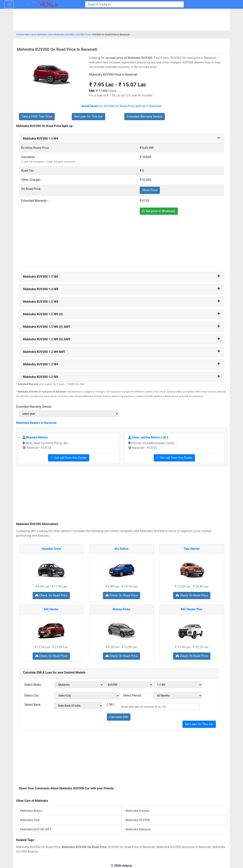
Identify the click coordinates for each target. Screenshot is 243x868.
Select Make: (33, 685)
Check (113, 91)
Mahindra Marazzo (138, 829)
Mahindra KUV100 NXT (36, 829)
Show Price (150, 190)
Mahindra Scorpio (137, 811)
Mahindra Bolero (31, 811)
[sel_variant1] (178, 685)
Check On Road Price (51, 595)
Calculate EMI (119, 717)
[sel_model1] (128, 685)
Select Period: (132, 695)
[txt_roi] (159, 707)
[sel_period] (178, 696)
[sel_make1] (79, 685)
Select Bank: (33, 705)
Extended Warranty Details (145, 116)
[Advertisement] (121, 244)
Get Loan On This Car (88, 116)
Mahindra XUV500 (138, 820)
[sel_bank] (78, 706)
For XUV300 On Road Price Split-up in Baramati (121, 106)
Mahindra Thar (30, 820)
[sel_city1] (87, 696)
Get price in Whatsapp (159, 211)
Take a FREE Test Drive (37, 116)
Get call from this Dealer (69, 458)
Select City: (32, 695)
